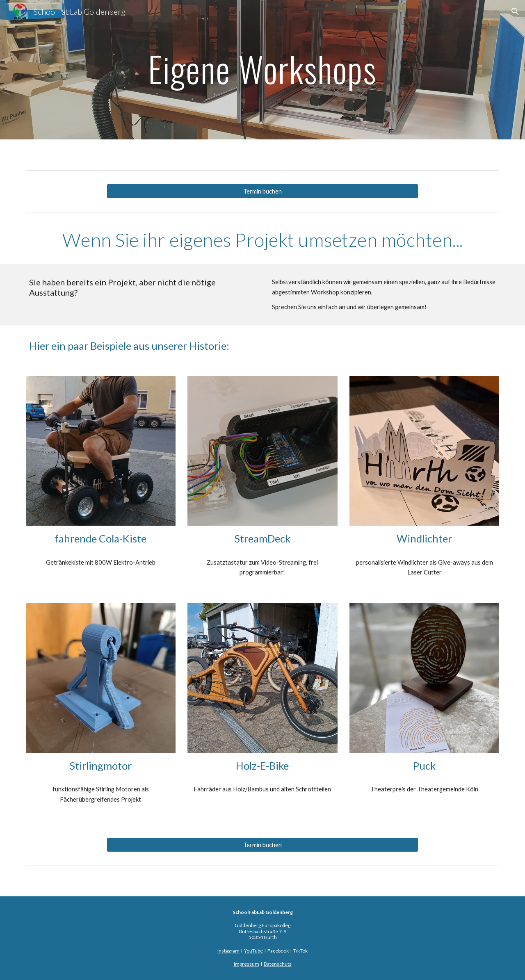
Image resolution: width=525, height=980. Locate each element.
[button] (515, 11)
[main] (262, 70)
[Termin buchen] (262, 191)
